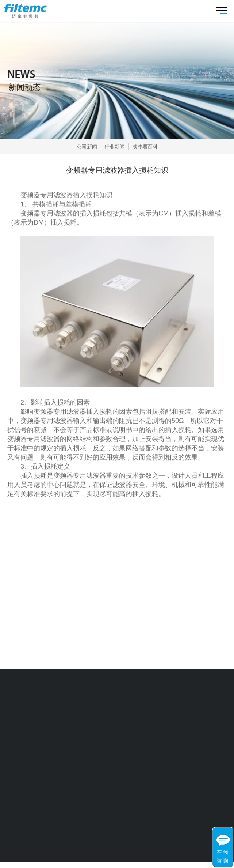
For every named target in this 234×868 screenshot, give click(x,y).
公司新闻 (87, 147)
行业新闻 (115, 147)
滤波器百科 (145, 147)
